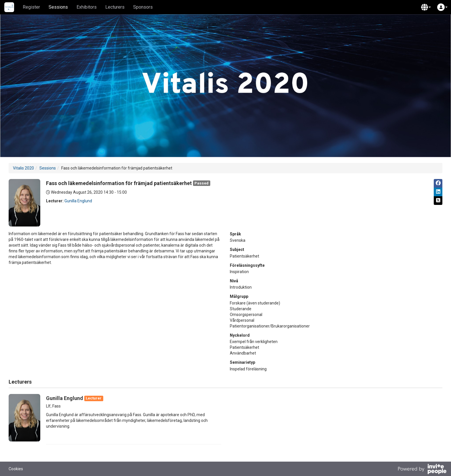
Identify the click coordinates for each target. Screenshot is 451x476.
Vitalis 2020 (23, 168)
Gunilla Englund (78, 201)
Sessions (58, 7)
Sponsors (143, 7)
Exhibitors (87, 7)
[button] (426, 7)
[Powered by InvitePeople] (422, 470)
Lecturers (115, 7)
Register (31, 7)
